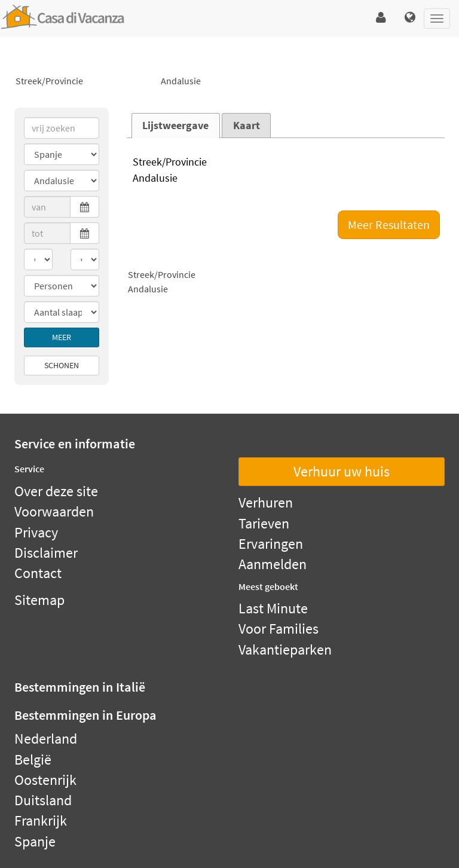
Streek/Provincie (84, 81)
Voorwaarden (54, 511)
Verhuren (266, 502)
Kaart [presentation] (247, 126)
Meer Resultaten (389, 224)
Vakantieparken (285, 650)
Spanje (35, 841)
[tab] (176, 126)
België (33, 759)
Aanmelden (273, 564)
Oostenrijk (45, 780)
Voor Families (279, 629)
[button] (381, 18)
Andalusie (229, 81)
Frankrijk (41, 820)
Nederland (46, 739)
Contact (38, 573)
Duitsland (43, 800)
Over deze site (56, 491)
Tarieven (264, 523)
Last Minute (273, 608)
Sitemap (39, 600)
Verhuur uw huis (342, 471)
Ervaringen (271, 544)
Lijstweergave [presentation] (175, 126)
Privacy (36, 532)
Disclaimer (46, 553)
